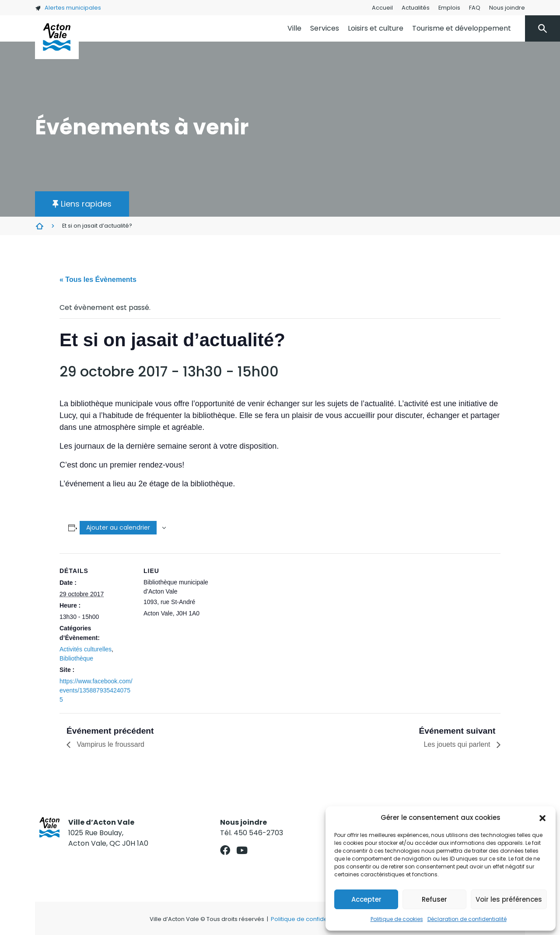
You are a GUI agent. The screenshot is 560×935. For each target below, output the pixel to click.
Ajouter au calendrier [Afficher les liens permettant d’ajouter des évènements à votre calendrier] (118, 527)
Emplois (449, 8)
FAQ (475, 8)
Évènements (39, 226)
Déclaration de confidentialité (467, 919)
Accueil (382, 8)
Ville (294, 28)
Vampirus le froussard (110, 744)
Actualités (416, 8)
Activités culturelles (86, 649)
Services (325, 28)
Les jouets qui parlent (458, 744)
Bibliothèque (76, 658)
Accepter (366, 899)
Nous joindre (507, 8)
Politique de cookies (397, 919)
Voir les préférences (509, 899)
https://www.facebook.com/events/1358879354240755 (96, 690)
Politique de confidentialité (309, 919)
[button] (542, 818)
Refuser (434, 899)
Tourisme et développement (462, 28)
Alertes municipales (68, 8)
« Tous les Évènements (98, 279)
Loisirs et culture (376, 28)
